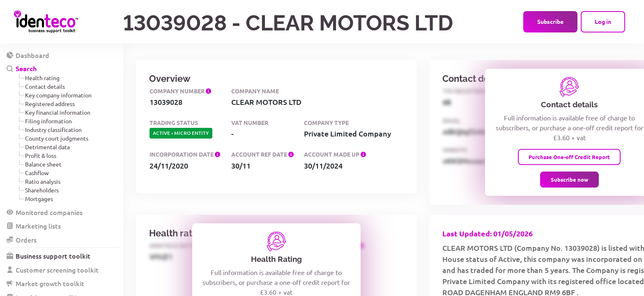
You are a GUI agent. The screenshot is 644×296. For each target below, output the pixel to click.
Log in (603, 21)
